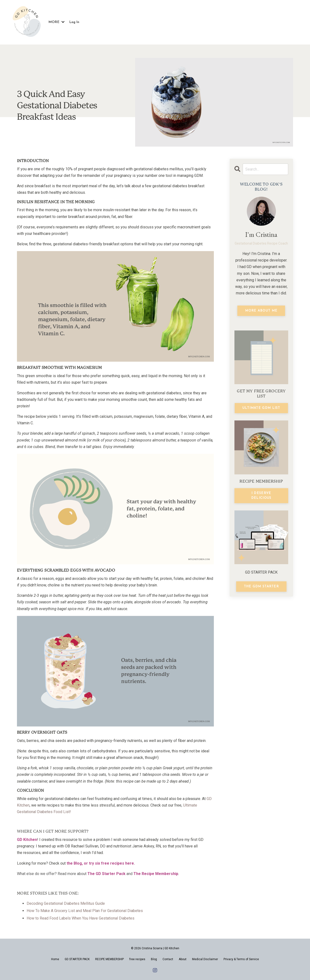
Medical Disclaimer (205, 959)
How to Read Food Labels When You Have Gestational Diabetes (81, 918)
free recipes (137, 959)
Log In (74, 22)
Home (55, 959)
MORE (56, 22)
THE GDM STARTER (261, 587)
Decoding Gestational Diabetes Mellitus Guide (66, 903)
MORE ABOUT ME (261, 311)
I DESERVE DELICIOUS (261, 496)
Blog (78, 863)
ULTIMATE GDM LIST (261, 408)
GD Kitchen (27, 840)
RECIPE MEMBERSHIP (109, 959)
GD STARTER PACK (77, 959)
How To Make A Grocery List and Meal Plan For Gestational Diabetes (85, 911)
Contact (168, 959)
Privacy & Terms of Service (241, 959)
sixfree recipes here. (115, 863)
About (183, 959)
